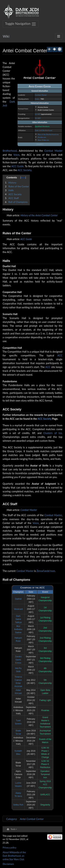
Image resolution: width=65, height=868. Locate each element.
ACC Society (24, 170)
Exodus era (42, 137)
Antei (37, 99)
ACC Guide (17, 166)
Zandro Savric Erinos (18, 660)
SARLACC (45, 795)
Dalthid (18, 599)
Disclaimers (8, 864)
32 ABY (38, 118)
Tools (13, 829)
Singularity (45, 805)
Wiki (6, 36)
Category (11, 819)
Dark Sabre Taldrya (18, 619)
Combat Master (41, 95)
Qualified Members (42, 126)
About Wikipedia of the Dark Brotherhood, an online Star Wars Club (14, 856)
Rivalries (45, 710)
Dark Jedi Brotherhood (43, 130)
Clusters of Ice (53, 433)
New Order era (43, 140)
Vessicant (18, 609)
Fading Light (45, 700)
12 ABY (38, 114)
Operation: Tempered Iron (45, 774)
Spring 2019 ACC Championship (45, 784)
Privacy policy (9, 848)
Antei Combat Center (32, 819)
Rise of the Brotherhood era (48, 134)
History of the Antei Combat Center (39, 215)
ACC (60, 355)
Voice (16, 155)
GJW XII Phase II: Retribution (45, 764)
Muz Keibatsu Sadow (18, 629)
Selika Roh (18, 805)
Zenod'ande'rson (46, 571)
